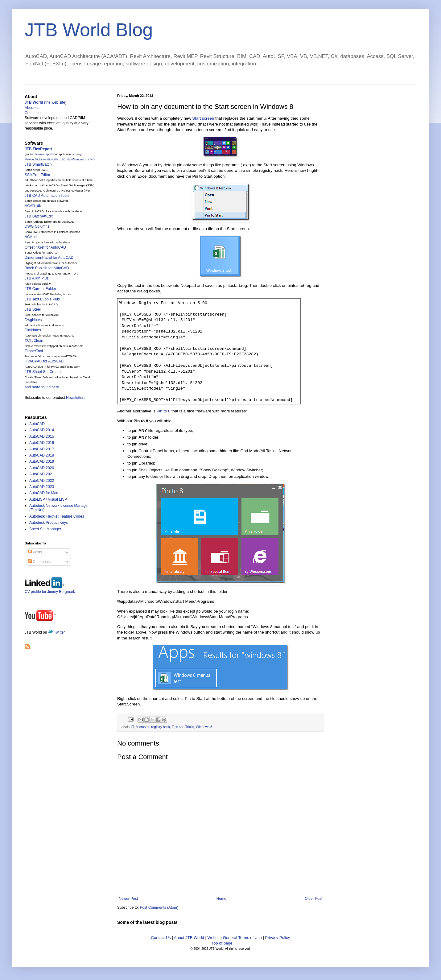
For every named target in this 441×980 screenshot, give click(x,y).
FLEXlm (41, 159)
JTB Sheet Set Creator (43, 372)
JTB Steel (33, 309)
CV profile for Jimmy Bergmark (50, 589)
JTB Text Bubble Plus (42, 299)
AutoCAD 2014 (42, 430)
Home (221, 899)
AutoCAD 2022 (42, 481)
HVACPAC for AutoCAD (44, 361)
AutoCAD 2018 (42, 455)
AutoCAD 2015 (42, 436)
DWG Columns (37, 226)
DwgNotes (33, 320)
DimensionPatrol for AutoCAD (49, 258)
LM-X (92, 159)
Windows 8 (204, 727)
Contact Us (161, 938)
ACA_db (32, 237)
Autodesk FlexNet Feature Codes (57, 516)
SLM (70, 159)
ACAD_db (33, 206)
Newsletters (76, 398)
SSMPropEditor (37, 175)
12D (63, 159)
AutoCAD (37, 424)
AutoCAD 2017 (42, 449)
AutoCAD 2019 (42, 461)
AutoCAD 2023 (42, 487)
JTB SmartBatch (38, 164)
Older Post (313, 899)
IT (133, 727)
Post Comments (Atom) (159, 908)
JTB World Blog (89, 30)
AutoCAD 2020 (42, 468)
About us (32, 108)
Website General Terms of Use (235, 938)
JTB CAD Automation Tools (47, 196)
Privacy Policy (278, 938)
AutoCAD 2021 (42, 474)
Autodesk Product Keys (49, 523)
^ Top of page (220, 943)
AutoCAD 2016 (42, 443)
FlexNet (30, 159)
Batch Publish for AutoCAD (47, 268)
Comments (39, 562)
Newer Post (128, 899)
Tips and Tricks (183, 727)
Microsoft (142, 727)
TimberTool (34, 351)
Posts (35, 552)
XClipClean (34, 341)
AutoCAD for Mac (44, 493)
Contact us (33, 113)
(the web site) (45, 102)
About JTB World (189, 938)
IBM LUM (53, 159)
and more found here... (43, 387)
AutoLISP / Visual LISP (48, 499)
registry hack (161, 727)
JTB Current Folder (40, 289)
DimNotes (33, 330)
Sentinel (79, 159)
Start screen (203, 118)
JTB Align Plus (37, 278)
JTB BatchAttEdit (39, 216)
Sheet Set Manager (45, 529)
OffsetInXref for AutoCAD (45, 247)
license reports (44, 154)
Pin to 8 (164, 411)
